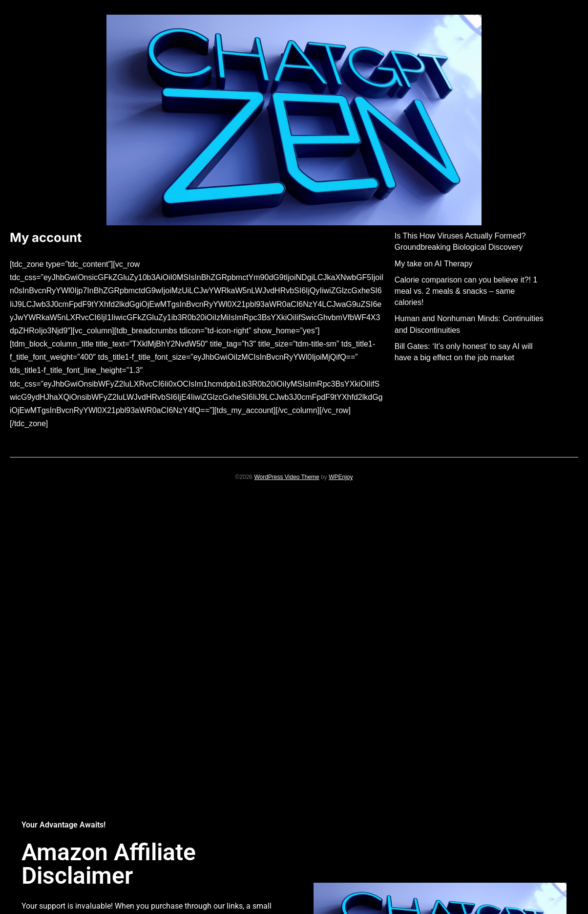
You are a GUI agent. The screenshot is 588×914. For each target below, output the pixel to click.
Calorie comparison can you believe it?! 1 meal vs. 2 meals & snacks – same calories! (466, 291)
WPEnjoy (341, 477)
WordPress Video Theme (286, 477)
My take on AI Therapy (434, 264)
